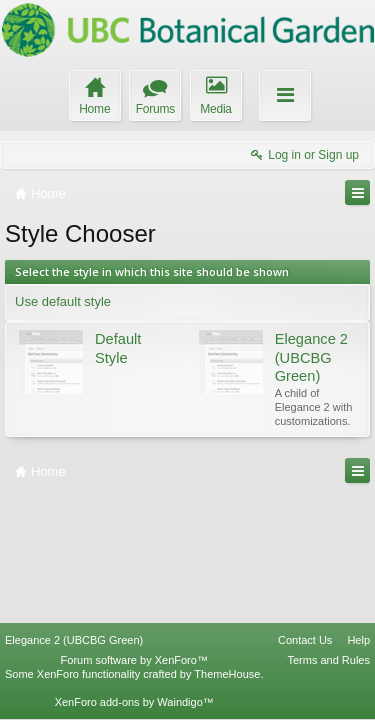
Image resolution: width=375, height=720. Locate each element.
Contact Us (305, 640)
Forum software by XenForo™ (134, 660)
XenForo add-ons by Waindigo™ (134, 702)
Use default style (63, 301)
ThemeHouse (227, 674)
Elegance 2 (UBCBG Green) (74, 640)
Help (358, 640)
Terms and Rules (328, 660)
